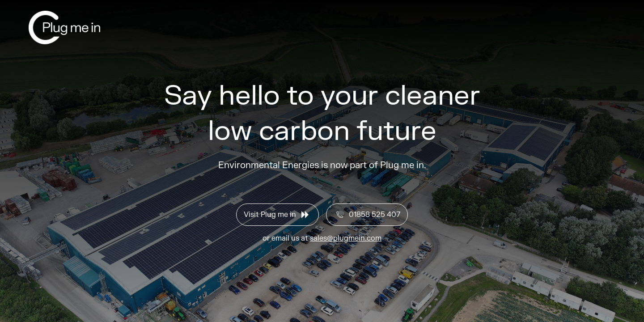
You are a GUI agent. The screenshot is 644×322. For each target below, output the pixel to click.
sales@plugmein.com (346, 238)
